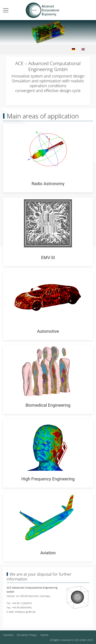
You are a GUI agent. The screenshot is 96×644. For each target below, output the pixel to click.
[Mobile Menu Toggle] (6, 10)
